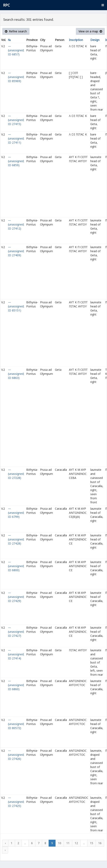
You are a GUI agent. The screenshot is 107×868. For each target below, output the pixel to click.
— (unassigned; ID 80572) (16, 724)
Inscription (76, 40)
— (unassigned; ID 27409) (16, 251)
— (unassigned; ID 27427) (16, 632)
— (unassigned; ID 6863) (16, 374)
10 (60, 843)
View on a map (90, 31)
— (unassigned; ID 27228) (16, 474)
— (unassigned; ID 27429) (16, 597)
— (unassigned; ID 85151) (16, 306)
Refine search (16, 31)
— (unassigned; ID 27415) (16, 120)
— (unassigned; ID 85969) (16, 77)
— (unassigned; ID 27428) (16, 539)
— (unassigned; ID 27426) (16, 755)
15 (92, 843)
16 (100, 843)
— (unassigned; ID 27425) (16, 802)
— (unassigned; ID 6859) (16, 161)
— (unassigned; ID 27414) (16, 654)
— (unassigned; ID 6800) (16, 566)
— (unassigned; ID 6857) (16, 50)
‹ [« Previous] (5, 843)
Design (95, 40)
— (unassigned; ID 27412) (16, 224)
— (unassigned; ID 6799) (16, 513)
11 (68, 843)
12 (76, 843)
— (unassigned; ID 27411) (16, 138)
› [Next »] (5, 850)
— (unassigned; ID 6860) (16, 685)
